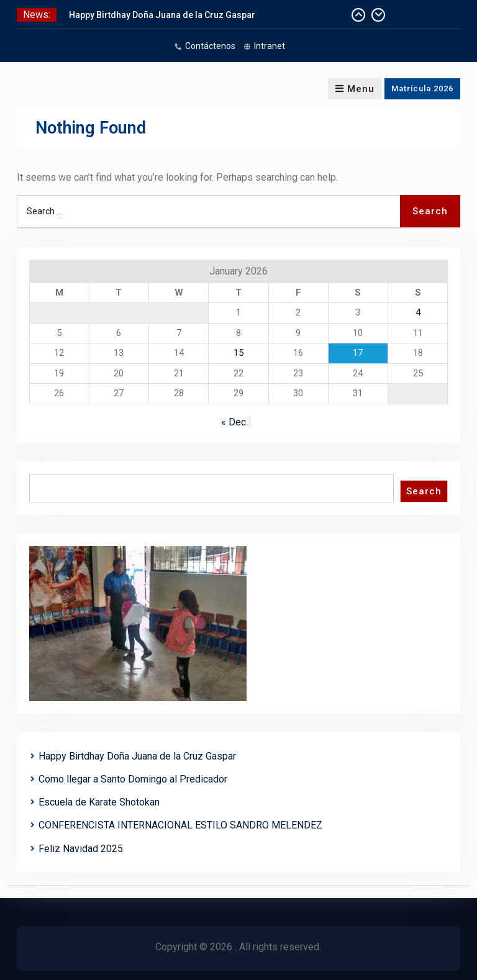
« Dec (234, 422)
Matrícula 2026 (422, 88)
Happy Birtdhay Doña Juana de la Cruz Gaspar (162, 15)
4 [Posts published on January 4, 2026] (418, 312)
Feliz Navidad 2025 (81, 849)
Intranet (270, 46)
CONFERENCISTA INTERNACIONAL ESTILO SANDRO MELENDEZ (180, 825)
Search (424, 491)
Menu (355, 89)
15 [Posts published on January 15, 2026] (238, 353)
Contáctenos (210, 46)
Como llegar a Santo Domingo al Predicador (133, 779)
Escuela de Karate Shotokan (99, 802)
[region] (138, 624)
